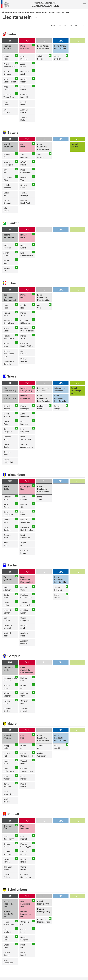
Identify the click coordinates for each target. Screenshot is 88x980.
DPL (77, 26)
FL (71, 26)
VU (66, 26)
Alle (53, 26)
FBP (59, 26)
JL (83, 26)
